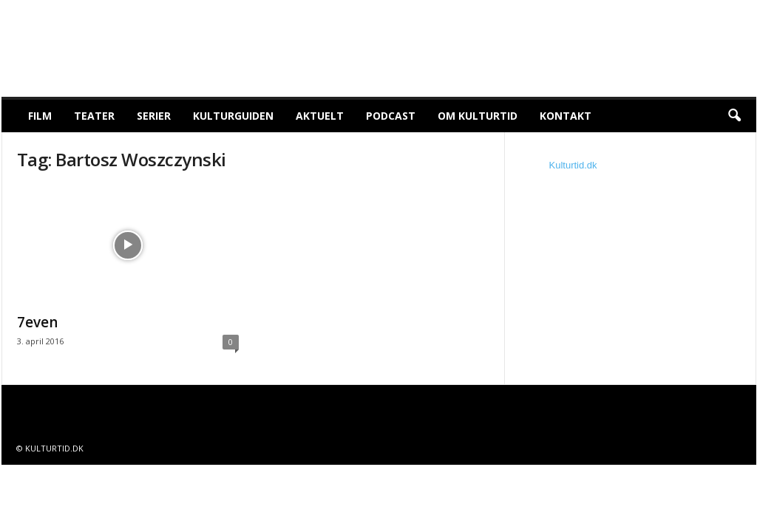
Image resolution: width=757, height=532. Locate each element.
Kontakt (566, 116)
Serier (154, 116)
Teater (94, 116)
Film (40, 116)
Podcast (391, 116)
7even (37, 322)
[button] (734, 116)
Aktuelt (320, 116)
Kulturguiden (233, 116)
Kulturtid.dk (573, 165)
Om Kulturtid (478, 116)
